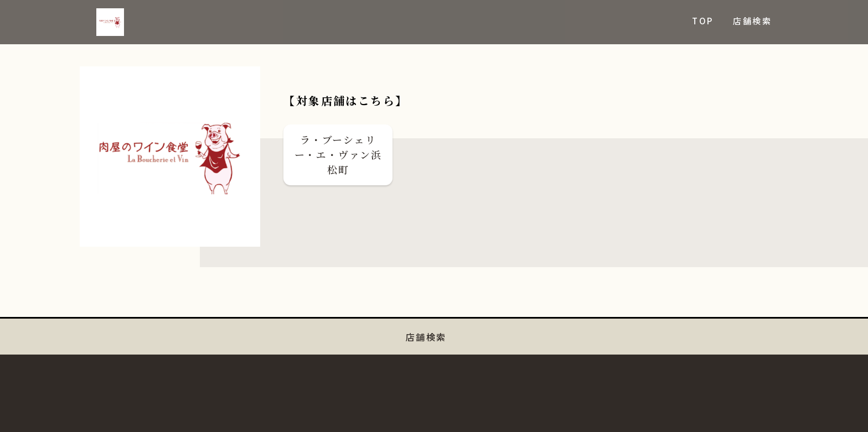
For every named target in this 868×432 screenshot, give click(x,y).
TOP (702, 21)
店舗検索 (752, 21)
